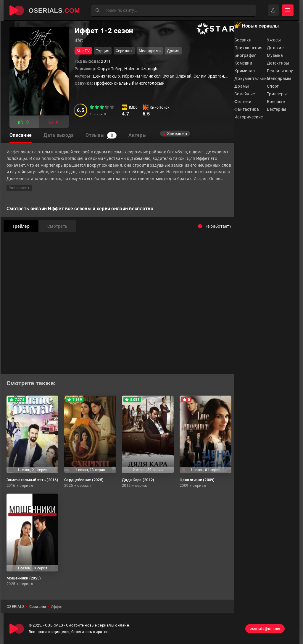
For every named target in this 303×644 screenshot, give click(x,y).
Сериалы (124, 51)
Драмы (242, 86)
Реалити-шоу (280, 71)
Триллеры (277, 94)
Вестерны (277, 109)
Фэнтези (243, 102)
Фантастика (247, 109)
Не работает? (215, 226)
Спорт (273, 86)
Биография (246, 55)
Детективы (278, 63)
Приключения (248, 48)
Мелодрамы (279, 78)
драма (173, 51)
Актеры (137, 135)
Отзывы (101, 135)
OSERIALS (16, 607)
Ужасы (274, 40)
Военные (276, 102)
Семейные (245, 94)
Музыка (275, 55)
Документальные (251, 78)
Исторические (249, 117)
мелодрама (150, 51)
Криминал (245, 71)
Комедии (243, 63)
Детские (275, 48)
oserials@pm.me (265, 629)
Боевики (243, 40)
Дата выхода (59, 135)
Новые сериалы (257, 25)
